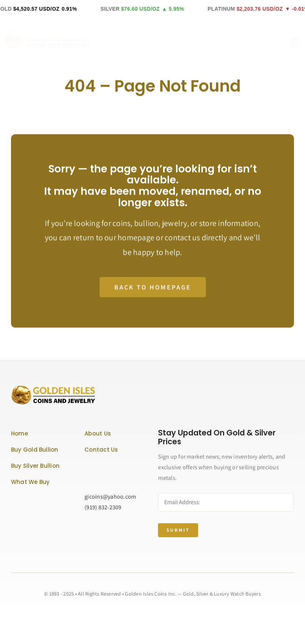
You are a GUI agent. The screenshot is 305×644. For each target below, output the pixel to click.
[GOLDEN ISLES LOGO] (53, 32)
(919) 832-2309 (103, 507)
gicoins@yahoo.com (110, 497)
